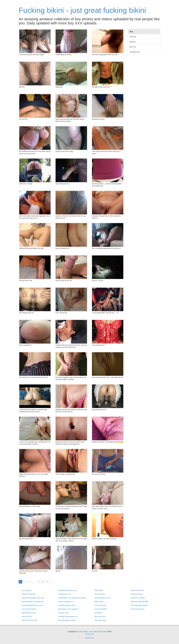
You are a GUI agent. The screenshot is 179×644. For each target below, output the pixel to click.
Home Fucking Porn (66, 602)
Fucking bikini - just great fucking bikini (82, 10)
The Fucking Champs (139, 605)
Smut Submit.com (138, 609)
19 (43, 582)
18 (38, 582)
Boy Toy (133, 47)
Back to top (89, 638)
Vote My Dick (27, 617)
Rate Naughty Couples (67, 620)
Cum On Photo (100, 605)
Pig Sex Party (63, 613)
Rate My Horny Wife (30, 620)
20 (47, 582)
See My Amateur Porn (67, 605)
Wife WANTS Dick (29, 613)
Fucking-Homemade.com (68, 617)
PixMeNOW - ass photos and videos (72, 598)
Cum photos (26, 590)
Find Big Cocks (100, 620)
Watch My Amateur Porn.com (33, 598)
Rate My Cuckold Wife (139, 602)
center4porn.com (65, 594)
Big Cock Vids (100, 617)
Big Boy (133, 42)
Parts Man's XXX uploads (68, 609)
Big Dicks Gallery (138, 590)
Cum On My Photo (29, 609)
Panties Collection (29, 594)
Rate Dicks (99, 590)
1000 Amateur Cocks (103, 598)
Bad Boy (133, 37)
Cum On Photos (101, 609)
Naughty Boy (135, 52)
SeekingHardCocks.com (67, 590)
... (34, 582)
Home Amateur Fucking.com (33, 602)
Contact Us (89, 634)
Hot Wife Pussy (137, 594)
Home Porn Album (138, 598)
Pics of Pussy (100, 594)
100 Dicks (98, 613)
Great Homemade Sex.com (32, 605)
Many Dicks (99, 602)
